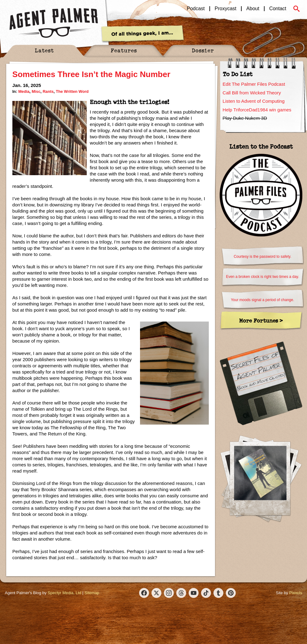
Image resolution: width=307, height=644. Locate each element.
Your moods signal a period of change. (262, 300)
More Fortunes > (261, 320)
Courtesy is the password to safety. (262, 257)
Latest (44, 50)
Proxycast (226, 9)
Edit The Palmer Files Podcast (254, 84)
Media (24, 91)
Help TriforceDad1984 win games (257, 110)
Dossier (203, 50)
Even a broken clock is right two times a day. (262, 277)
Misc (36, 91)
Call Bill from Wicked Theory (252, 93)
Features (124, 50)
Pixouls (296, 593)
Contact (278, 9)
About (253, 9)
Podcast (196, 9)
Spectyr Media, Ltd (64, 593)
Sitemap (92, 593)
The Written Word (72, 91)
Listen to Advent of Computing (254, 101)
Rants (48, 91)
